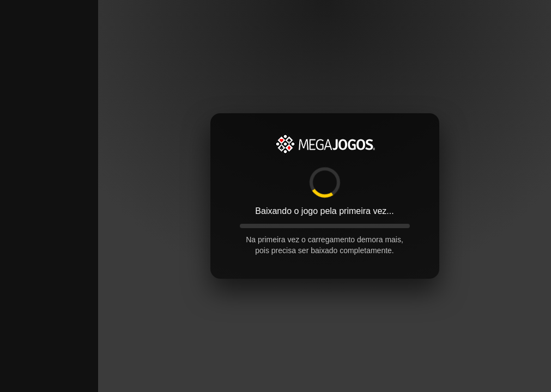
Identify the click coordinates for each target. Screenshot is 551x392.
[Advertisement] (49, 163)
